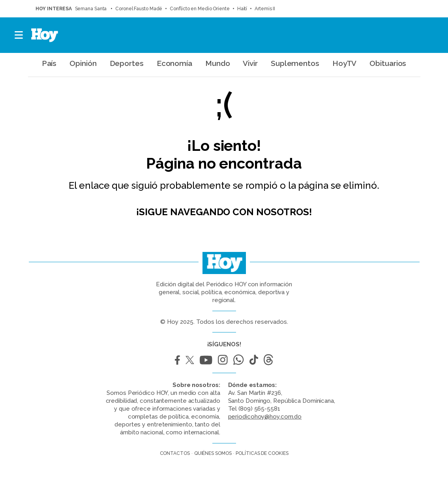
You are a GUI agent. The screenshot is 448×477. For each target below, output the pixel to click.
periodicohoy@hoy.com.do (265, 417)
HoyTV (345, 63)
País (49, 63)
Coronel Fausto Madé (139, 9)
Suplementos (295, 63)
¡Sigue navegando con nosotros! (224, 212)
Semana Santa (92, 9)
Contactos (175, 453)
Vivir (250, 63)
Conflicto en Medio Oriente (200, 9)
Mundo (218, 63)
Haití (242, 9)
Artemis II (265, 9)
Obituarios (388, 63)
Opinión (83, 63)
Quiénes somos (213, 453)
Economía (174, 63)
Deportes (127, 63)
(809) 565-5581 (259, 409)
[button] (19, 35)
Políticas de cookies (262, 453)
